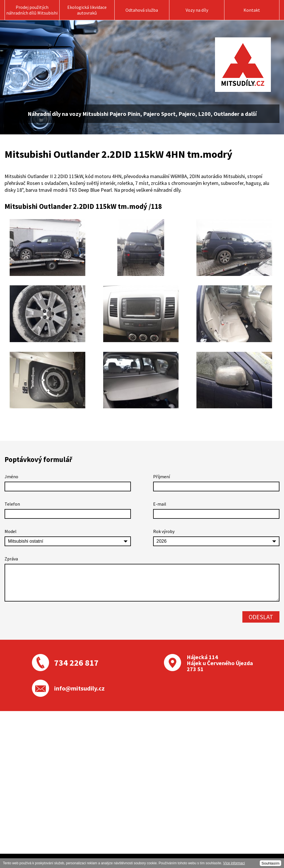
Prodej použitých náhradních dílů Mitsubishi (32, 10)
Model (11, 531)
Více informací (234, 863)
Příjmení (162, 477)
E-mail (160, 504)
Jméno (11, 477)
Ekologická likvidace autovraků (87, 10)
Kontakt (252, 10)
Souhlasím (270, 863)
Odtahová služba (142, 10)
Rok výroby (164, 531)
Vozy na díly (197, 10)
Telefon (12, 504)
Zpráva (11, 559)
